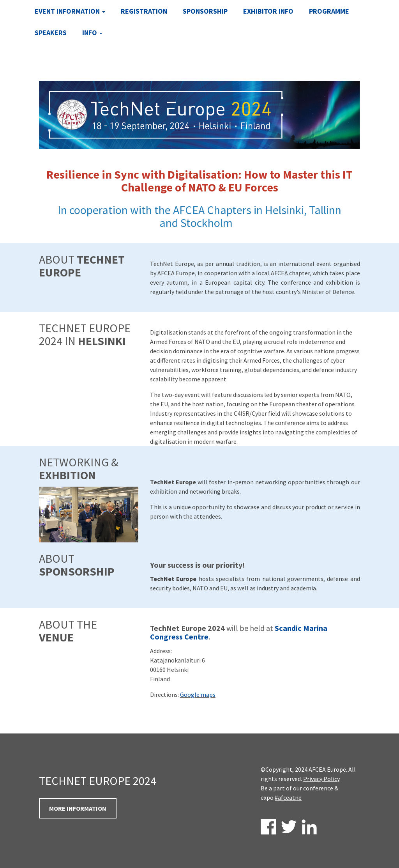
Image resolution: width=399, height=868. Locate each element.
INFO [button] (92, 33)
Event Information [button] (70, 11)
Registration (144, 11)
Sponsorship (205, 11)
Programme (329, 11)
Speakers (51, 33)
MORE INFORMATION (78, 808)
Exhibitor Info (268, 11)
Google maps (198, 694)
